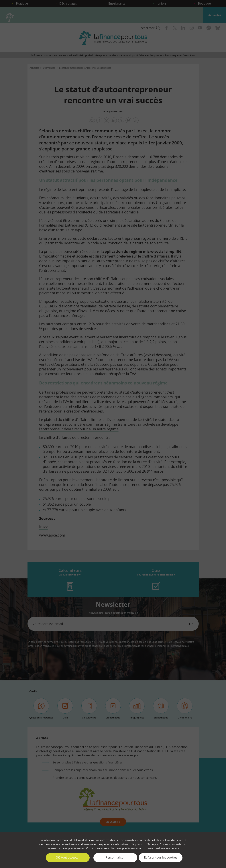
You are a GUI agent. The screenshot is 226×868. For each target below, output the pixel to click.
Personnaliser (115, 857)
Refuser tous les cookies (161, 857)
